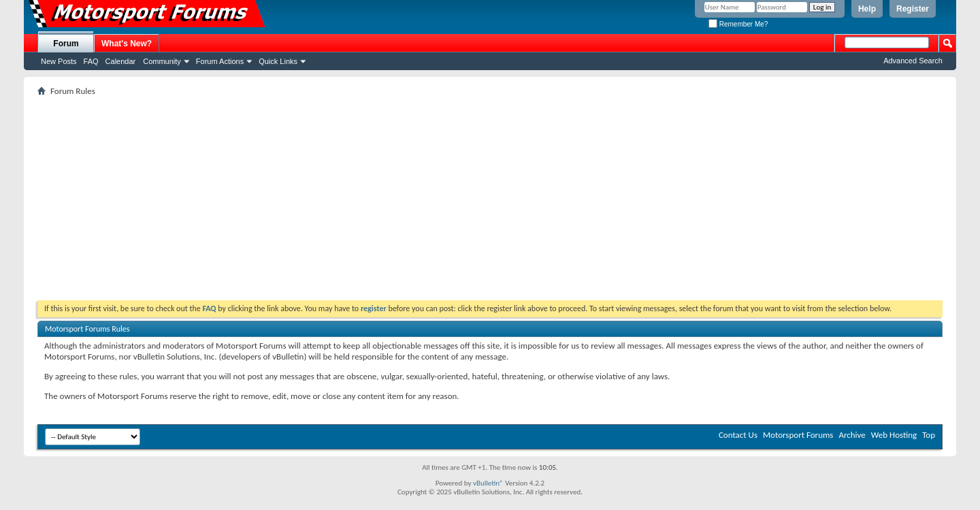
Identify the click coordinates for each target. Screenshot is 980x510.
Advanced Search (913, 61)
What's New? (127, 44)
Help (867, 9)
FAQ (91, 61)
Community (162, 61)
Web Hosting (894, 435)
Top (929, 435)
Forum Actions (220, 61)
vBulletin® (488, 483)
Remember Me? (738, 24)
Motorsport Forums (798, 435)
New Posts (59, 61)
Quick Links (278, 61)
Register (913, 9)
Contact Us (738, 435)
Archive (852, 435)
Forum (66, 44)
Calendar (121, 61)
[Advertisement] (490, 198)
